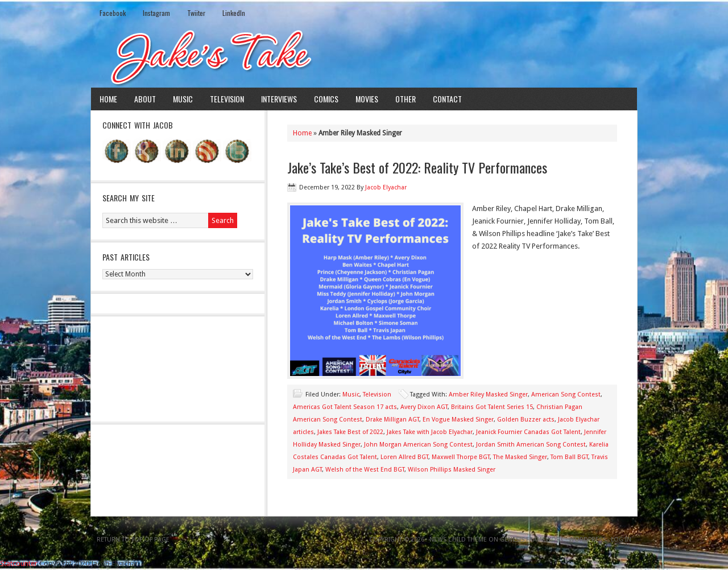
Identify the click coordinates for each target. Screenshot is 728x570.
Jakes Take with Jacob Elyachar (430, 432)
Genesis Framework (532, 540)
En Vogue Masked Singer (458, 420)
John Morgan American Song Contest (418, 445)
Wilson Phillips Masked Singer (452, 470)
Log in (621, 540)
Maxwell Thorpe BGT (461, 457)
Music (183, 99)
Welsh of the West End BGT (365, 470)
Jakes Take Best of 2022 (350, 432)
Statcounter (19, 563)
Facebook (113, 13)
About (145, 99)
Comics (326, 99)
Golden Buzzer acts (526, 420)
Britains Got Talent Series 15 (492, 407)
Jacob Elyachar (386, 187)
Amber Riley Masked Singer (488, 395)
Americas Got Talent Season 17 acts (345, 407)
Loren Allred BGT (404, 457)
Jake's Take (364, 56)
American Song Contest (566, 395)
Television (227, 99)
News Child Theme (458, 540)
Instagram (156, 13)
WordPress (587, 540)
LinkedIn (234, 13)
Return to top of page (133, 540)
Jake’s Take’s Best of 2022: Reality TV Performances (417, 167)
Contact (447, 99)
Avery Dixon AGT (424, 407)
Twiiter (196, 13)
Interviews (279, 99)
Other (406, 99)
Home (108, 99)
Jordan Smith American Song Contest (531, 445)
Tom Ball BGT (569, 457)
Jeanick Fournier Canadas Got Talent (528, 432)
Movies (367, 99)
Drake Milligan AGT (392, 420)
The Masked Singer (520, 457)
